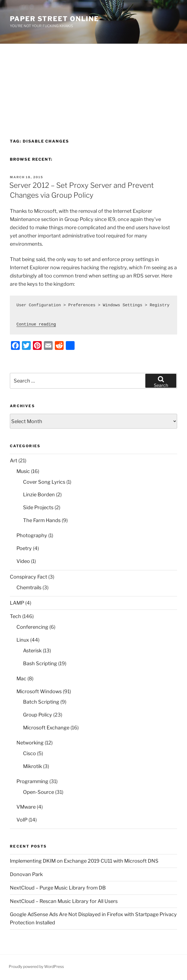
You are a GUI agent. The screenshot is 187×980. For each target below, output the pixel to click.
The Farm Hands (42, 520)
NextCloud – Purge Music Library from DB (58, 888)
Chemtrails (29, 587)
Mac (21, 679)
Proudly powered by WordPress (36, 966)
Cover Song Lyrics (44, 482)
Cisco (29, 753)
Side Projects (38, 507)
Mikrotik (32, 766)
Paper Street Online (54, 19)
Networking (30, 743)
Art (14, 461)
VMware (26, 807)
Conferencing (32, 627)
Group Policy (38, 715)
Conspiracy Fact (29, 577)
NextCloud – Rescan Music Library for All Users (64, 901)
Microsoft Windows (39, 691)
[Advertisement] (93, 85)
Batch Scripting (41, 702)
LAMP (17, 603)
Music (23, 471)
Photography (32, 535)
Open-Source (39, 792)
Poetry (24, 548)
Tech (15, 616)
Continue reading (36, 325)
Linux (23, 640)
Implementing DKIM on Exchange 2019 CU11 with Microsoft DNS (84, 861)
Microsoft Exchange (46, 728)
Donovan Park (26, 874)
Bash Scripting (40, 663)
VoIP (22, 820)
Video (23, 561)
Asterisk (32, 651)
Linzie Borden (39, 495)
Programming (32, 781)
